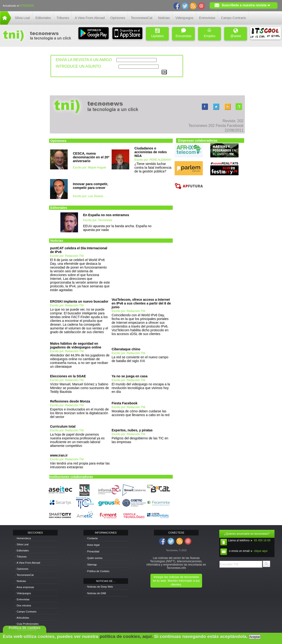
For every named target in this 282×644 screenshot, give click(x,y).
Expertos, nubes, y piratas (132, 430)
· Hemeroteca (23, 538)
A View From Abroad (90, 18)
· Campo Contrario (26, 612)
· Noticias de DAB (96, 593)
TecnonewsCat (142, 18)
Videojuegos (184, 18)
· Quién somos (94, 558)
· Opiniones (22, 569)
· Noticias (21, 581)
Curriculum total (63, 426)
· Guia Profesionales (27, 624)
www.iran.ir (59, 455)
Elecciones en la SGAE (68, 376)
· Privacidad (92, 551)
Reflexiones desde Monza (70, 401)
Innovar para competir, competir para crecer (90, 186)
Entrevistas (207, 18)
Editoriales (43, 18)
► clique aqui (259, 551)
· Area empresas (25, 587)
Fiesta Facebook (125, 403)
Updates (157, 33)
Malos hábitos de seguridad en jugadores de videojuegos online (76, 345)
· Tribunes (21, 557)
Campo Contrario (233, 18)
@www (236, 33)
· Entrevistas (22, 599)
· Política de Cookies (98, 571)
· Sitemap (91, 565)
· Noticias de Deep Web (99, 587)
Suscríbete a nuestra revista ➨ (246, 5)
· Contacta (92, 538)
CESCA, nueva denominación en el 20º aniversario (91, 157)
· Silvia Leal (22, 544)
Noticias (164, 18)
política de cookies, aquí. (126, 636)
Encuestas (183, 33)
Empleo (210, 33)
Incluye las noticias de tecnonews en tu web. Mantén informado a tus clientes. (176, 581)
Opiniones (118, 18)
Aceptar (255, 637)
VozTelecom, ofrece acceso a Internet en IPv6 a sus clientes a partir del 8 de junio (141, 303)
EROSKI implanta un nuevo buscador (79, 301)
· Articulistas (22, 618)
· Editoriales (22, 550)
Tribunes (63, 18)
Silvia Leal (22, 18)
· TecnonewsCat (24, 575)
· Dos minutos (23, 605)
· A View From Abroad (28, 563)
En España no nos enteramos (106, 215)
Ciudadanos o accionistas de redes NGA (151, 152)
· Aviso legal (93, 545)
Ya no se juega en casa (130, 376)
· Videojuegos (23, 593)
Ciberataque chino (126, 349)
